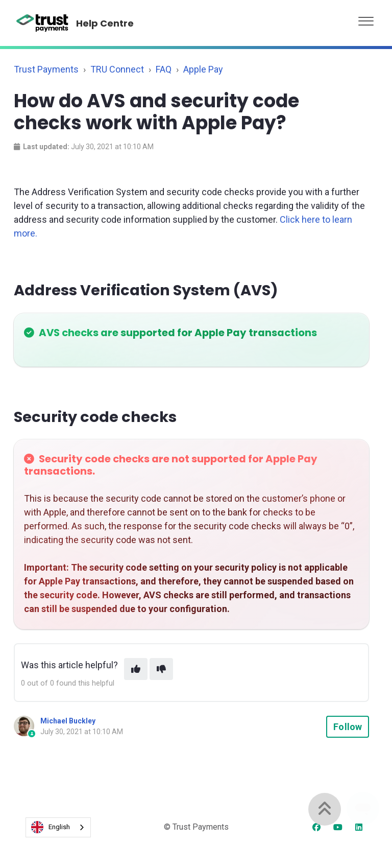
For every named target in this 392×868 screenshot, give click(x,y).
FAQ (164, 69)
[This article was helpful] (136, 669)
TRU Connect (117, 69)
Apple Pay (203, 69)
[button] (366, 19)
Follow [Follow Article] (348, 727)
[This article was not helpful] (161, 669)
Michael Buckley (68, 721)
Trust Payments (46, 69)
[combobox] (58, 827)
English (51, 827)
